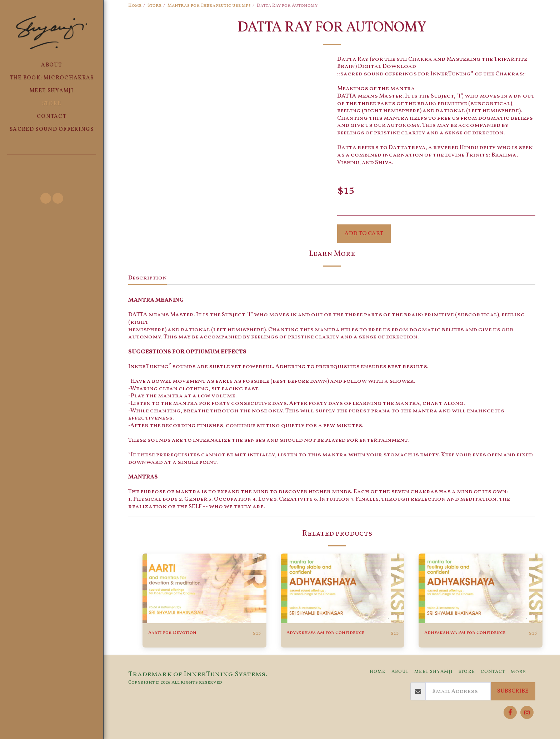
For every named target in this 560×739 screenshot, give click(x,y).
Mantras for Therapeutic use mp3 (209, 6)
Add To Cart (364, 234)
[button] (52, 165)
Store (154, 6)
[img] (204, 588)
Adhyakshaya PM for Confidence (475, 633)
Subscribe (513, 691)
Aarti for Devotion (179, 633)
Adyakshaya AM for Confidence (336, 633)
